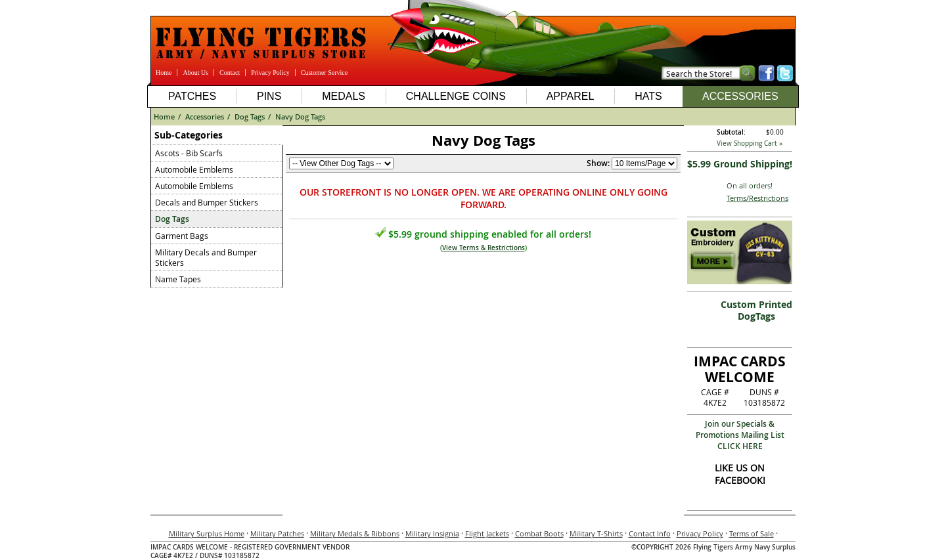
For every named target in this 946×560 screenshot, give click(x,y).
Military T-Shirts (596, 533)
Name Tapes (178, 279)
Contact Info (650, 533)
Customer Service (324, 73)
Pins (269, 96)
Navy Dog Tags (300, 117)
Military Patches (277, 533)
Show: (598, 163)
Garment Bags (182, 236)
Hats (648, 96)
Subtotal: (731, 132)
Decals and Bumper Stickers (207, 202)
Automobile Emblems (194, 169)
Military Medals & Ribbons (355, 533)
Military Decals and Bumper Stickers (206, 257)
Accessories (740, 96)
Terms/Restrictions (757, 198)
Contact (230, 73)
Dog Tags (250, 117)
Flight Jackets (487, 533)
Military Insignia (432, 533)
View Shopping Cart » (750, 143)
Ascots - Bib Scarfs (189, 153)
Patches (192, 96)
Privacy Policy (270, 73)
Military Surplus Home (207, 533)
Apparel (571, 96)
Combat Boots (539, 533)
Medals (344, 96)
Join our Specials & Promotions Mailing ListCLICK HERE (740, 435)
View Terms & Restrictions (484, 248)
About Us (195, 73)
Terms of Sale (752, 533)
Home (164, 73)
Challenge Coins (456, 96)
